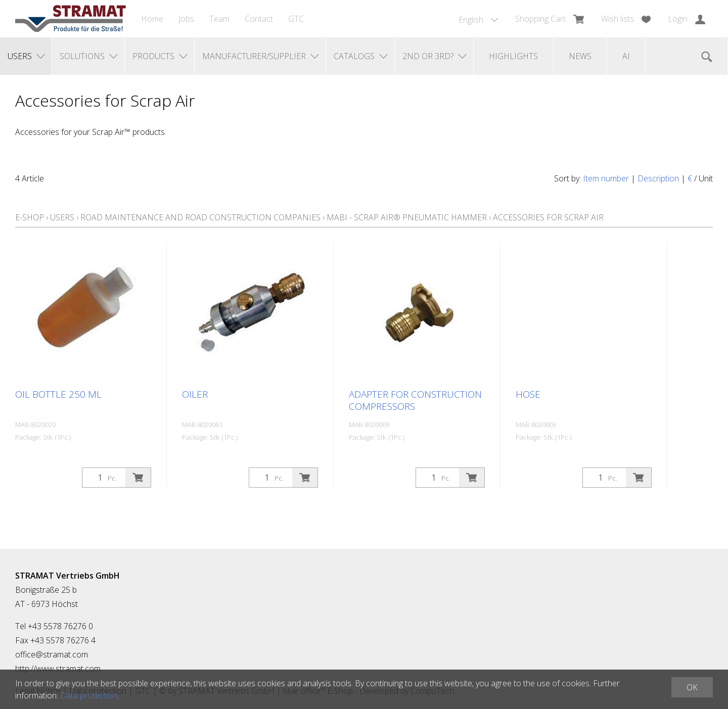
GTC (296, 19)
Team (219, 19)
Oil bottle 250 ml (58, 394)
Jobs (186, 19)
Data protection (89, 695)
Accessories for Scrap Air (548, 217)
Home (152, 19)
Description (658, 178)
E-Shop (30, 217)
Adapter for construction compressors (415, 400)
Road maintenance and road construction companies (200, 217)
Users (62, 217)
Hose (528, 394)
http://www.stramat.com (58, 669)
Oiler (195, 394)
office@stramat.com (52, 654)
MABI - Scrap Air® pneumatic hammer (407, 217)
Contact (259, 19)
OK (692, 687)
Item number (606, 178)
